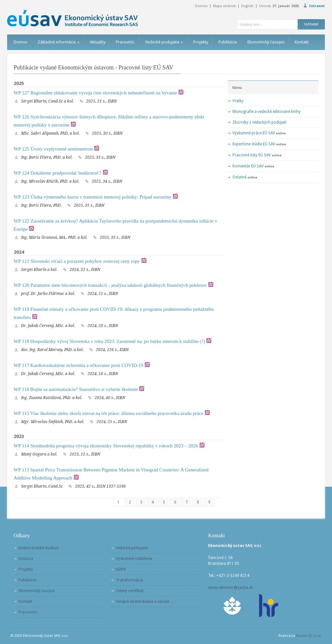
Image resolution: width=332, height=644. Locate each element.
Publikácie (228, 42)
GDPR (121, 569)
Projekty (201, 42)
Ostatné (239, 177)
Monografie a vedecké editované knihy (267, 112)
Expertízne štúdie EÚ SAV (254, 144)
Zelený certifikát (130, 591)
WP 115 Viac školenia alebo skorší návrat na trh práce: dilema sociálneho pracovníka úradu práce (108, 413)
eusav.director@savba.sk (231, 588)
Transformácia (129, 580)
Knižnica (26, 559)
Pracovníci (125, 42)
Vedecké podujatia (164, 42)
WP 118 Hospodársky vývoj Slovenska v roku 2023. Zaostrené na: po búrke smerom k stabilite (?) (109, 341)
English (247, 6)
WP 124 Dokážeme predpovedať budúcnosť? (58, 173)
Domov (201, 6)
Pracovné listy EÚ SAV (252, 155)
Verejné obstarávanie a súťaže (142, 601)
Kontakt (302, 42)
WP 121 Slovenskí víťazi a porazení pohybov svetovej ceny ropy (77, 261)
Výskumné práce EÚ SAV (254, 133)
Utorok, (279, 6)
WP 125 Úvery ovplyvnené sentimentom (53, 149)
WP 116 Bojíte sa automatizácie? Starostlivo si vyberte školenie (76, 389)
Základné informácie (59, 42)
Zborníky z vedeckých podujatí (259, 122)
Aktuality (98, 42)
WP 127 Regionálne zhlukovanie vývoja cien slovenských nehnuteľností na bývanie (95, 93)
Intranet (317, 6)
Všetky (238, 101)
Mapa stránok (224, 6)
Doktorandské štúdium (39, 548)
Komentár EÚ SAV (248, 166)
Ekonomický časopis (266, 42)
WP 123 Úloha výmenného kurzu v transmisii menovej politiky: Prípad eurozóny (93, 197)
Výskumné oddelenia (134, 559)
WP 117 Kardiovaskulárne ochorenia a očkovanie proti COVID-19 (78, 365)
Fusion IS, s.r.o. (309, 636)
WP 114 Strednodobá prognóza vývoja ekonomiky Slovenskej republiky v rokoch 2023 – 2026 (106, 446)
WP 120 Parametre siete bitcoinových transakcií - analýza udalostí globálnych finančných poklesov (110, 285)
